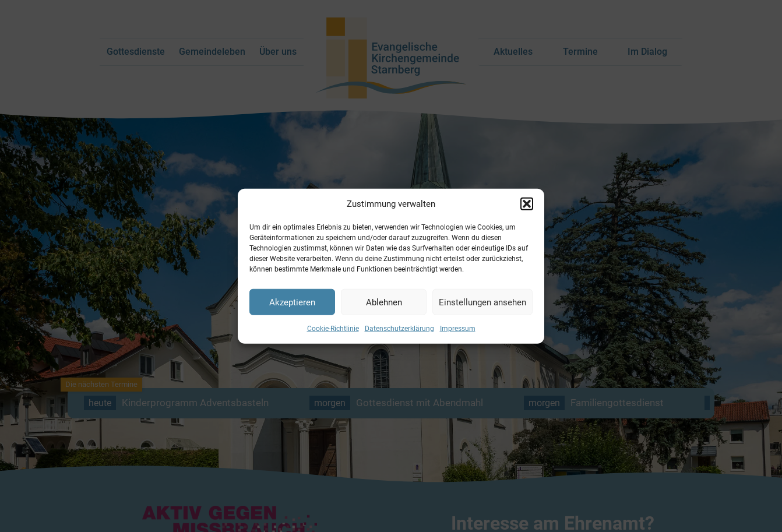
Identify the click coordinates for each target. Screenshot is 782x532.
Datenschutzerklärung (399, 329)
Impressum (458, 329)
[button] (527, 204)
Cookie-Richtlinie (333, 329)
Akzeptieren (292, 302)
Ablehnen (384, 302)
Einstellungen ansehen (482, 302)
